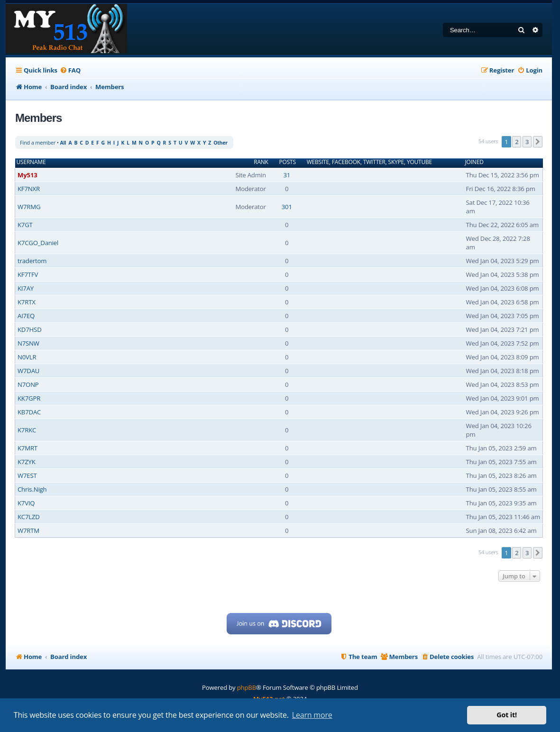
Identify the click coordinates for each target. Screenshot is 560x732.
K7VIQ (26, 503)
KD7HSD (30, 329)
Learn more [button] (312, 715)
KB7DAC (29, 412)
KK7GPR (29, 398)
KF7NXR (29, 189)
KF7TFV (28, 274)
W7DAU (28, 371)
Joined (474, 162)
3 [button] (527, 142)
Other (220, 143)
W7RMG (29, 207)
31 (287, 175)
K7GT (25, 225)
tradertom (32, 261)
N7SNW (28, 343)
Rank (261, 162)
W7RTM (28, 531)
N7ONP (28, 384)
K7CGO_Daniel (38, 243)
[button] (538, 142)
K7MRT (28, 448)
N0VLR (27, 357)
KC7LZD (29, 517)
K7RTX (27, 302)
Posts (288, 162)
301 (287, 207)
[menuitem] (70, 70)
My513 (28, 175)
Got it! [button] (507, 715)
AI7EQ (26, 316)
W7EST (27, 476)
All (63, 143)
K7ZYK (27, 462)
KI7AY (26, 288)
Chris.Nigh (32, 489)
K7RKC (27, 430)
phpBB (247, 687)
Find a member (38, 142)
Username (31, 162)
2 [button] (517, 142)
